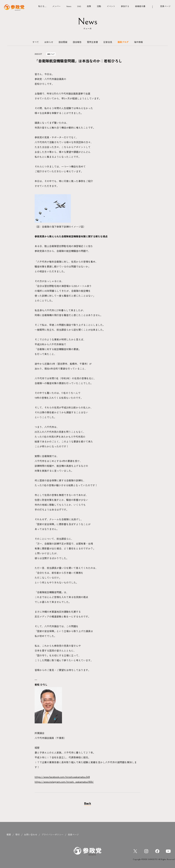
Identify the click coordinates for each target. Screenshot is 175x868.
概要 (9, 834)
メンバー (56, 6)
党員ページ (165, 6)
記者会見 (108, 42)
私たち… (42, 6)
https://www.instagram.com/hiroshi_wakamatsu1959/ (64, 782)
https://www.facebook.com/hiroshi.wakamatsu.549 (62, 777)
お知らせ (49, 42)
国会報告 (77, 42)
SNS (79, 6)
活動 (99, 6)
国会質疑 (63, 42)
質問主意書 (92, 42)
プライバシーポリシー (52, 834)
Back (88, 803)
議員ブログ (123, 42)
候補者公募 (140, 6)
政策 (89, 6)
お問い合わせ (31, 834)
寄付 (17, 834)
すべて (36, 42)
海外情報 (138, 42)
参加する (125, 6)
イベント (111, 6)
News (69, 6)
